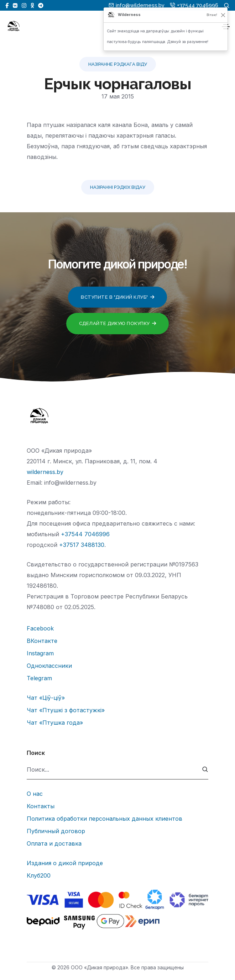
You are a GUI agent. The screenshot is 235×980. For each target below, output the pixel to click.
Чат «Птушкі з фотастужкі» (66, 710)
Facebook (40, 628)
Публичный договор (56, 831)
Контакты (41, 806)
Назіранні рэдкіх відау (118, 187)
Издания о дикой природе (65, 863)
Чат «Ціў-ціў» (46, 698)
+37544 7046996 (85, 534)
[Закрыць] (223, 15)
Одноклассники (49, 666)
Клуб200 (39, 875)
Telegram (39, 678)
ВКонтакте (42, 641)
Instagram (40, 653)
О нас (35, 794)
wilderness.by (45, 472)
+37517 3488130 (82, 545)
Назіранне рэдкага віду (118, 64)
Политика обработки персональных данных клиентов (105, 819)
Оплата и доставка (54, 843)
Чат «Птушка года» (55, 723)
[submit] (205, 770)
